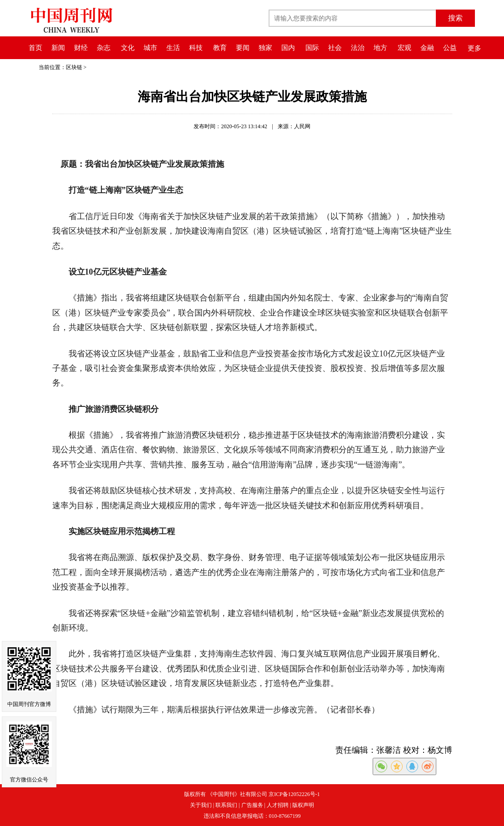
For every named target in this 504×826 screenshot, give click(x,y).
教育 (220, 48)
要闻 (243, 48)
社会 (335, 48)
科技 (196, 48)
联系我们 (226, 805)
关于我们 (201, 805)
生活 (173, 48)
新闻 (58, 48)
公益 (450, 48)
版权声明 (303, 805)
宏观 (404, 48)
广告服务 (252, 805)
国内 (288, 48)
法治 (358, 48)
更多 (474, 48)
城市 (150, 48)
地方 (380, 48)
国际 (312, 48)
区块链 (74, 67)
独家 (265, 48)
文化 (128, 48)
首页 (35, 48)
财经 (81, 48)
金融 (427, 48)
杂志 (104, 48)
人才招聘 (278, 805)
